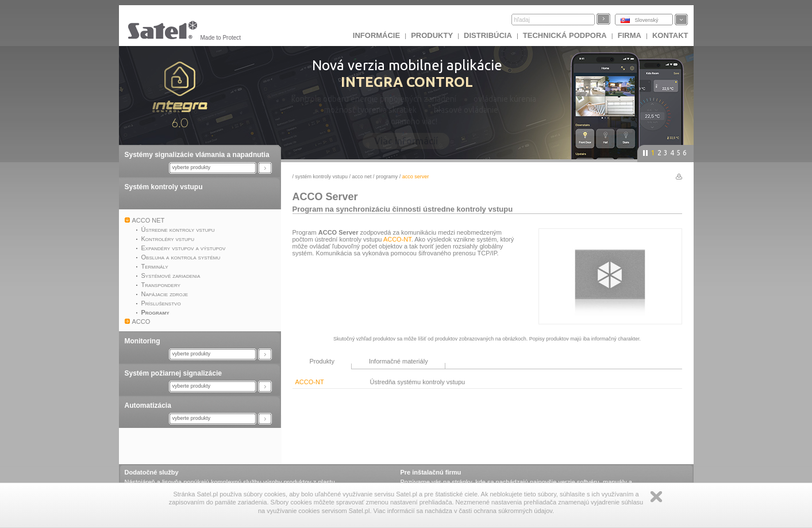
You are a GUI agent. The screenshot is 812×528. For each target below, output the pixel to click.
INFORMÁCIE (376, 35)
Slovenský (647, 20)
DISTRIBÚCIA (488, 35)
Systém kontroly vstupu (164, 187)
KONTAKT (670, 35)
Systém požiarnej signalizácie (173, 373)
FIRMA (630, 35)
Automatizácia (148, 405)
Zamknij (656, 497)
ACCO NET (362, 177)
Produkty (432, 35)
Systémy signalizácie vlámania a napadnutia (197, 155)
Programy (387, 177)
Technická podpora (565, 35)
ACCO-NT (397, 239)
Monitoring (143, 341)
